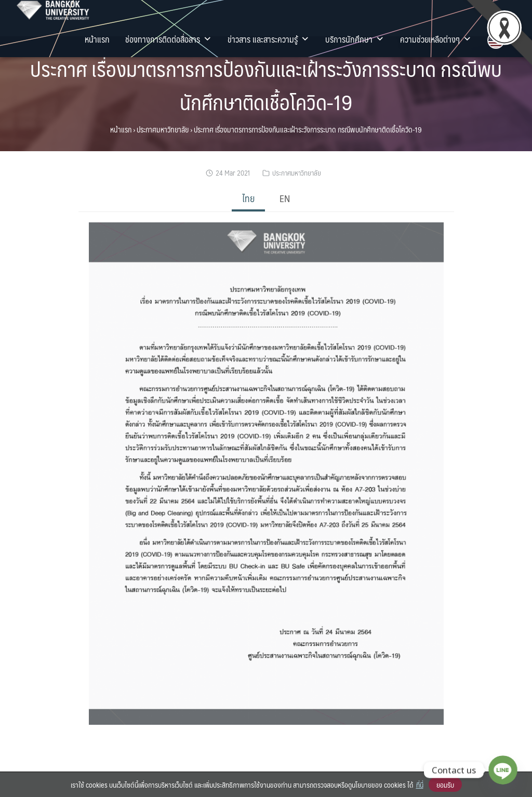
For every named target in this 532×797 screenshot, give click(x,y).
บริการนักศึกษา (355, 39)
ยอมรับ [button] (445, 785)
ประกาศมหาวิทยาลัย (163, 129)
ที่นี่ (420, 785)
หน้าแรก (97, 39)
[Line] (503, 770)
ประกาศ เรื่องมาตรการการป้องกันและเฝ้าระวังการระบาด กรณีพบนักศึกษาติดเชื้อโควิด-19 (266, 85)
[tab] (248, 199)
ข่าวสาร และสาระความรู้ (269, 39)
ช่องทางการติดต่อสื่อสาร (169, 39)
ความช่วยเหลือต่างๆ (436, 39)
